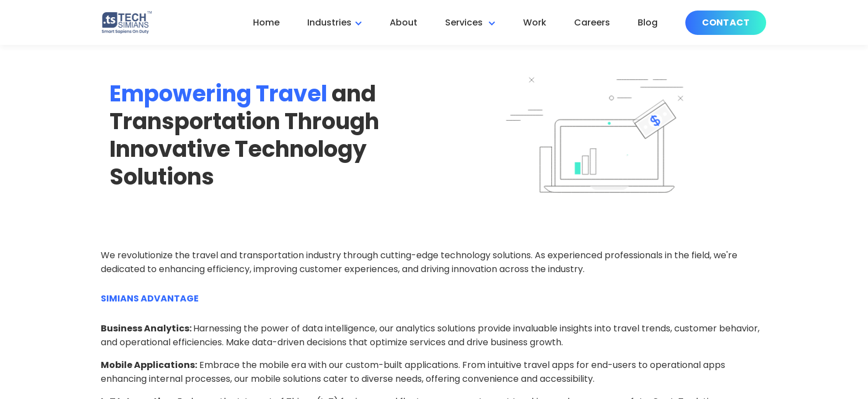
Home (266, 22)
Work (535, 22)
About (404, 22)
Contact (726, 22)
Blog (648, 22)
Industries (329, 22)
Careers (592, 22)
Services (465, 22)
